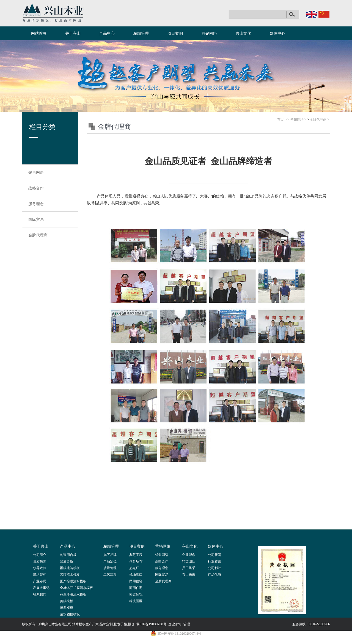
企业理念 (189, 555)
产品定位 (110, 561)
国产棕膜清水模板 (73, 581)
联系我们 (40, 594)
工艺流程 (110, 575)
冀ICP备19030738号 (151, 624)
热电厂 (134, 568)
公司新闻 (215, 555)
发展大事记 (41, 588)
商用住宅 (136, 588)
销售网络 (36, 172)
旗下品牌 (110, 555)
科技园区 (136, 601)
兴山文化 (243, 33)
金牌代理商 (38, 235)
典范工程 (136, 555)
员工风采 (189, 568)
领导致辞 (40, 568)
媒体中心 (277, 33)
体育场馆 (136, 561)
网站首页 (39, 33)
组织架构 (40, 575)
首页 (280, 119)
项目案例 (175, 33)
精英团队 (189, 561)
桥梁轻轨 (136, 594)
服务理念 (36, 204)
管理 (187, 624)
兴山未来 (189, 575)
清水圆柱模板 (70, 614)
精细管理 (141, 33)
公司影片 (215, 568)
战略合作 (36, 188)
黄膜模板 (67, 601)
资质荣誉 (40, 561)
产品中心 (107, 33)
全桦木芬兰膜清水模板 (76, 588)
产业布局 (40, 581)
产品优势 (215, 575)
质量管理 (110, 568)
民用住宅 (136, 581)
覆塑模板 (67, 608)
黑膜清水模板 (70, 575)
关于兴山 (73, 33)
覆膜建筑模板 (70, 568)
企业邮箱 (175, 624)
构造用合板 (68, 555)
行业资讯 (215, 561)
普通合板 (67, 561)
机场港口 (136, 575)
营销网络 (209, 33)
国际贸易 (36, 219)
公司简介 (40, 555)
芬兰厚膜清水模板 (73, 594)
